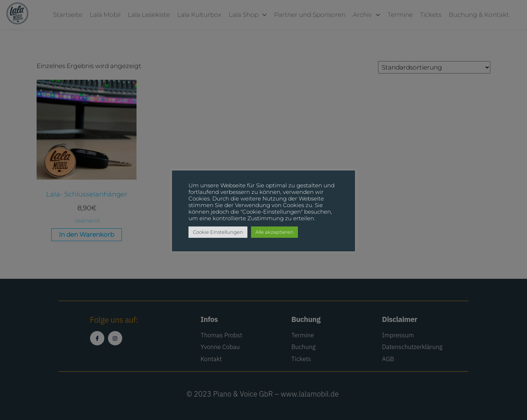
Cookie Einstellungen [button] (218, 232)
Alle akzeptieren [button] (274, 232)
